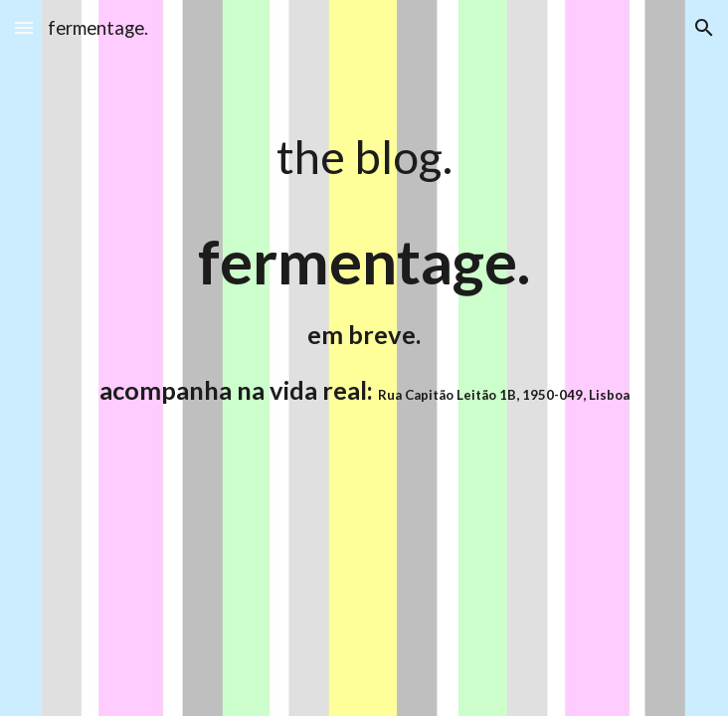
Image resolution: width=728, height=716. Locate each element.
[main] (364, 156)
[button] (24, 27)
